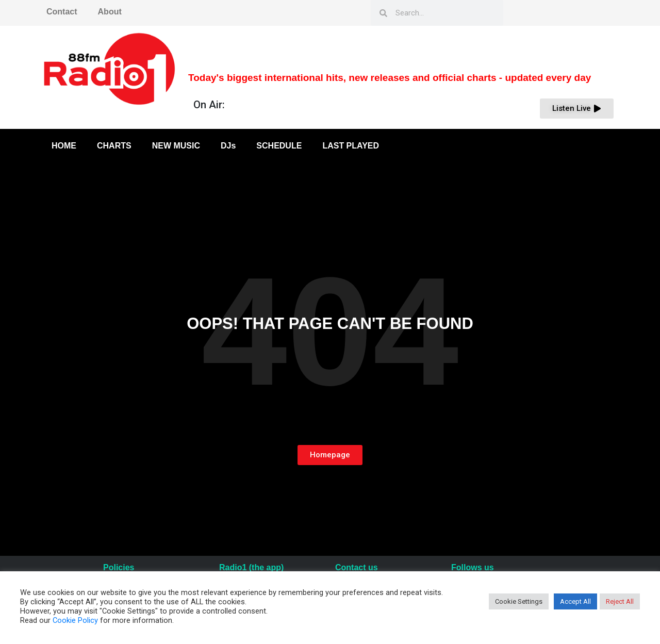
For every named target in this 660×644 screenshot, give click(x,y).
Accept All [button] (575, 601)
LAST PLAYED (351, 146)
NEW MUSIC (176, 146)
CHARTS (114, 146)
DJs (228, 146)
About (110, 12)
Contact (62, 12)
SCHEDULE (279, 146)
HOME (64, 146)
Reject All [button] (620, 601)
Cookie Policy (75, 620)
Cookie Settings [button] (519, 601)
